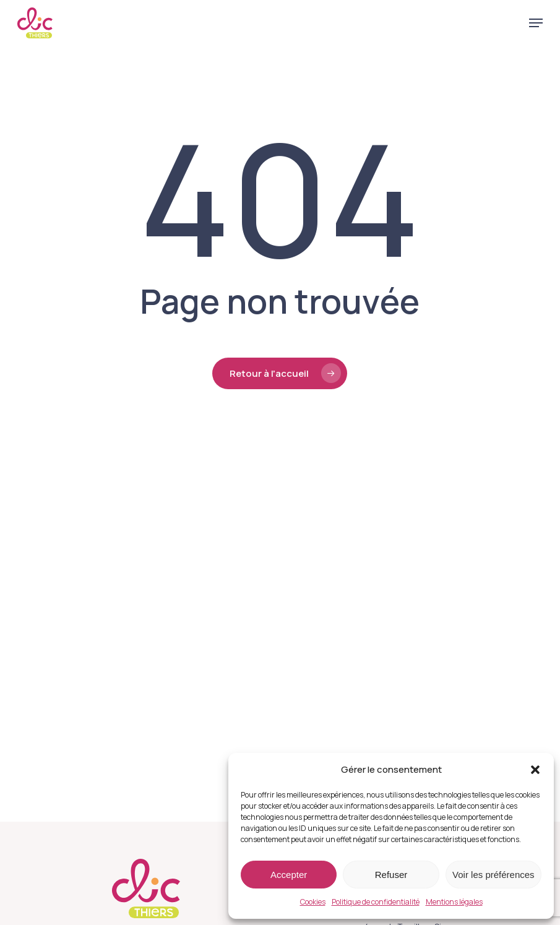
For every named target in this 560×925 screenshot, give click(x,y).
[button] (535, 770)
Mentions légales (454, 902)
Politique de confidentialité (376, 902)
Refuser (391, 875)
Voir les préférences (493, 875)
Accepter (289, 875)
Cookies (313, 902)
